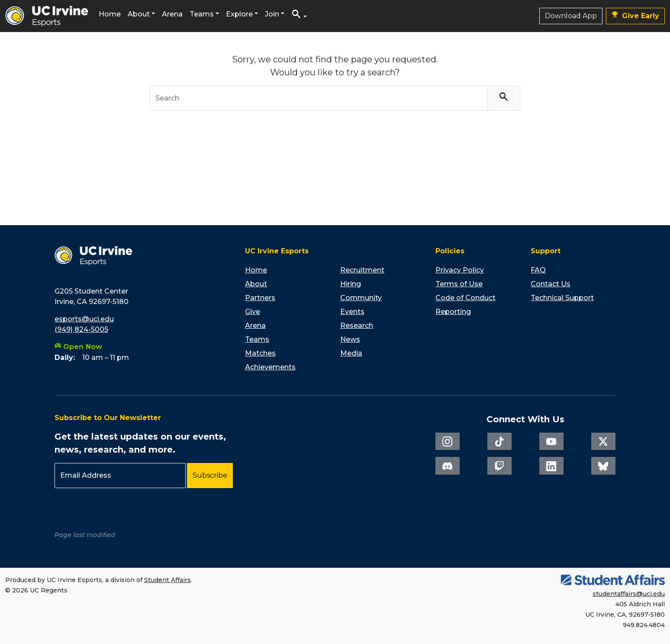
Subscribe (210, 475)
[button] (299, 16)
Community (361, 298)
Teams (202, 14)
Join (272, 14)
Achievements (270, 367)
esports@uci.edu (84, 319)
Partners (260, 298)
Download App (571, 16)
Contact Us (551, 284)
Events (352, 312)
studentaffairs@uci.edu (629, 594)
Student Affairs (167, 580)
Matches (260, 353)
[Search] (504, 99)
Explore (239, 14)
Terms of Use (459, 284)
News (350, 339)
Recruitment (362, 270)
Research (357, 325)
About (139, 14)
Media (351, 353)
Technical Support (562, 298)
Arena (172, 14)
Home (110, 14)
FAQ (538, 270)
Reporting (453, 312)
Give (253, 312)
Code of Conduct (465, 298)
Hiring (351, 284)
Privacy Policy (460, 270)
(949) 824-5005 (81, 329)
